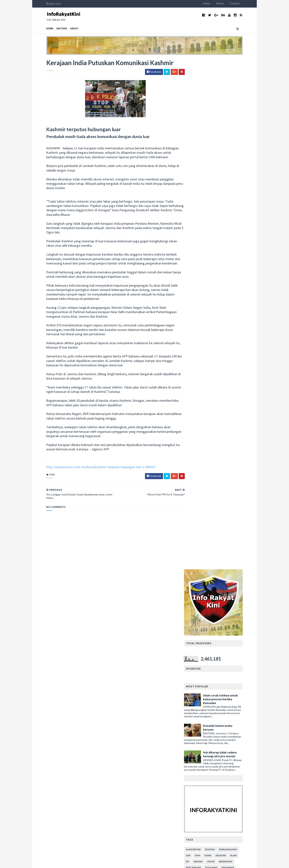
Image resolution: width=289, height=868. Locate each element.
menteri (198, 369)
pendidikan (242, 369)
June (49, 758)
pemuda (226, 369)
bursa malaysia (236, 339)
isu (195, 351)
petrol (216, 375)
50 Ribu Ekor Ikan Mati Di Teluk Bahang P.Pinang (73, 717)
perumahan (200, 375)
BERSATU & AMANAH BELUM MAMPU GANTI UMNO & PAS (73, 683)
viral (208, 387)
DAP (196, 345)
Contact (243, 3)
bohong (218, 339)
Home (215, 3)
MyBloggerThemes (109, 863)
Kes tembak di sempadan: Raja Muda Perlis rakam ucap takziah (222, 630)
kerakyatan (234, 351)
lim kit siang (220, 363)
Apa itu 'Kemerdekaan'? (59, 660)
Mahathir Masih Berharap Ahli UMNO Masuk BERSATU (71, 676)
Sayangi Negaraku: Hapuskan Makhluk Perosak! (73, 750)
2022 (46, 605)
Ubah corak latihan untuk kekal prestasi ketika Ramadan (228, 188)
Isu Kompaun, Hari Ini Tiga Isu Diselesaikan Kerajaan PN (221, 737)
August (50, 628)
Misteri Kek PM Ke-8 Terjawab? (64, 725)
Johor (219, 351)
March (50, 762)
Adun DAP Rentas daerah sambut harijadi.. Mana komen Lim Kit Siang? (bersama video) (223, 685)
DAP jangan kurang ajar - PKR (220, 759)
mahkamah (238, 363)
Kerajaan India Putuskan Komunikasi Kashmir (72, 729)
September (53, 624)
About (228, 3)
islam (241, 345)
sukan (224, 381)
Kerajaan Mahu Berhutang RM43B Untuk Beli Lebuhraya (71, 705)
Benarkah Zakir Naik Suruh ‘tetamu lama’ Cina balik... (75, 747)
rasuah (198, 381)
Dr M (205, 345)
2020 (46, 612)
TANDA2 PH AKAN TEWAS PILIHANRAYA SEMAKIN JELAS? (70, 640)
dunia (42, 491)
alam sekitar (201, 339)
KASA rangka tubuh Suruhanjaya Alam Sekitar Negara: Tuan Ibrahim (224, 837)
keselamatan (201, 357)
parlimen (212, 369)
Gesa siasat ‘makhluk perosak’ (63, 695)
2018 (46, 773)
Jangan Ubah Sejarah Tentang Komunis (68, 699)
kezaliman (219, 357)
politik (228, 375)
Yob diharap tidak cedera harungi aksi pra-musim (228, 244)
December (52, 620)
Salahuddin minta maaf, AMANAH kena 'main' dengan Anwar (223, 603)
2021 (46, 609)
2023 (46, 601)
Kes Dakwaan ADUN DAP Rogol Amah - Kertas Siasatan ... (73, 712)
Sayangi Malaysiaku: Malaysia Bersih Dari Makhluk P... (74, 669)
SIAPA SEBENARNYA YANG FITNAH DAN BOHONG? (70, 654)
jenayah (206, 351)
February (51, 766)
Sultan (236, 381)
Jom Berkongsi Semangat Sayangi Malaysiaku (71, 663)
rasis (240, 375)
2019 (46, 616)
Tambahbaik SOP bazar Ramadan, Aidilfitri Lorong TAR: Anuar (224, 810)
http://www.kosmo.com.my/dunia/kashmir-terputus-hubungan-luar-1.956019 (93, 480)
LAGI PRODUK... (120, 657)
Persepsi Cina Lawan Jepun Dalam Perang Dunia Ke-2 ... (73, 741)
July (48, 754)
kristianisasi (201, 363)
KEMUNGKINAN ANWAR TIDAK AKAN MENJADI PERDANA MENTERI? (75, 647)
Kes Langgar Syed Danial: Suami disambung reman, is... (75, 734)
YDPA (218, 387)
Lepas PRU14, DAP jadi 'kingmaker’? (66, 721)
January (51, 770)
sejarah (211, 381)
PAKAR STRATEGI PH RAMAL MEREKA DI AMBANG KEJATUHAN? (71, 633)
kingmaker (236, 357)
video (197, 387)
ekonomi (229, 345)
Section (54, 29)
